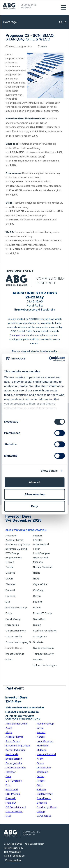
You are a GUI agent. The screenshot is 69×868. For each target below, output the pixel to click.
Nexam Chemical (43, 567)
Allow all (34, 482)
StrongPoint (40, 637)
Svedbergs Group (43, 648)
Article (44, 47)
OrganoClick (40, 584)
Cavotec (10, 573)
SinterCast (39, 619)
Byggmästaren (14, 558)
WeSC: (10, 233)
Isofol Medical (41, 544)
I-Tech (37, 549)
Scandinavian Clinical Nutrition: (26, 119)
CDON (9, 579)
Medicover (43, 746)
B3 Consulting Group (18, 544)
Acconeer (11, 536)
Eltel (8, 602)
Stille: (9, 203)
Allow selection (34, 494)
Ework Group (13, 619)
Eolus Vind (12, 790)
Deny (34, 506)
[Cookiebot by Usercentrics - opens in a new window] (49, 359)
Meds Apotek (41, 558)
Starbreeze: (14, 174)
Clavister (11, 584)
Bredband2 (12, 754)
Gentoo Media (14, 637)
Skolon (37, 625)
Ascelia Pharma (14, 540)
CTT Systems (14, 781)
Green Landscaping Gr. (19, 642)
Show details (49, 471)
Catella (9, 567)
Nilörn (36, 573)
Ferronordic (12, 625)
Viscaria (38, 660)
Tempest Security (43, 654)
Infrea (9, 660)
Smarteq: (12, 144)
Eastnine (10, 596)
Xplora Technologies (45, 666)
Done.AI (10, 590)
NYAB (36, 579)
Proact (41, 781)
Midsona (38, 562)
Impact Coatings (15, 654)
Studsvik (38, 642)
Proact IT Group (43, 613)
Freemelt (11, 798)
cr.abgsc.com (18, 335)
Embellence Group (16, 608)
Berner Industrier (15, 750)
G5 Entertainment (16, 631)
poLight (38, 602)
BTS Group (12, 553)
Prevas (37, 608)
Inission (37, 536)
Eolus (9, 613)
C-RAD (10, 562)
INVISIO (37, 540)
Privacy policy (13, 860)
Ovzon (37, 596)
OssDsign (39, 590)
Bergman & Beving (16, 549)
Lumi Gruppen (41, 553)
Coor (8, 776)
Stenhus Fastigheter (45, 631)
